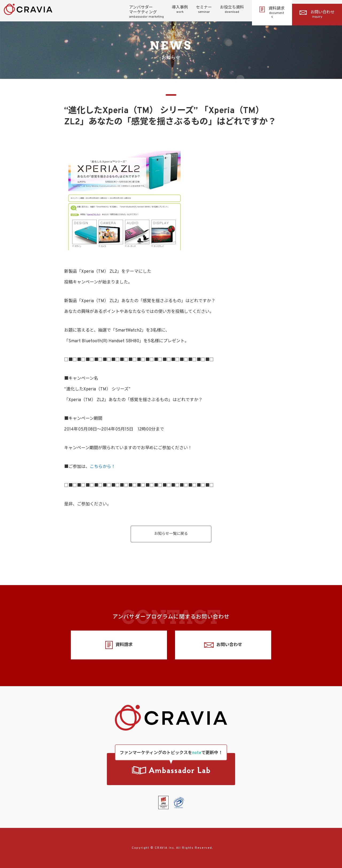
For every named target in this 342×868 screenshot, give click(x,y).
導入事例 (180, 10)
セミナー (204, 10)
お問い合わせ (317, 14)
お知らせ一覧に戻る (171, 534)
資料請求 (272, 13)
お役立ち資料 (232, 10)
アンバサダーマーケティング (146, 12)
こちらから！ (103, 467)
